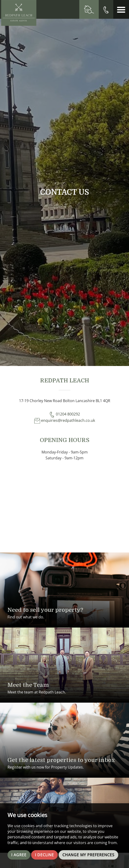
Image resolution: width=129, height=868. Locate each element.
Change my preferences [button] (88, 855)
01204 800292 (64, 414)
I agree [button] (19, 855)
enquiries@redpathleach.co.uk (65, 420)
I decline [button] (44, 855)
